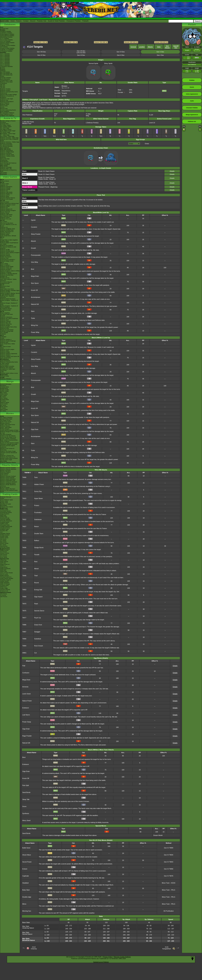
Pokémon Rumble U (6, 269)
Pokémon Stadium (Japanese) (9, 354)
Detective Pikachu (5, 233)
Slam (33, 311)
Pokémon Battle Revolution (8, 299)
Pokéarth (85, 21)
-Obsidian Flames (5, 533)
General (133, 47)
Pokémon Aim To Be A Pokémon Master (9, 140)
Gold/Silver (3, 337)
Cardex (2, 76)
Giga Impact (38, 597)
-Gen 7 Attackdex (5, 62)
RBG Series (4, 393)
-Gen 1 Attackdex (5, 54)
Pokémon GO (4, 191)
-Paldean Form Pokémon (7, 116)
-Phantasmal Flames (6, 512)
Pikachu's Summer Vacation (8, 468)
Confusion (26, 673)
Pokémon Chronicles (6, 143)
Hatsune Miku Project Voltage (8, 95)
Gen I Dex (160, 55)
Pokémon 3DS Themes (7, 368)
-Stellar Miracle (4, 581)
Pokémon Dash (4, 320)
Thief (36, 576)
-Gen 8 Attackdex (5, 64)
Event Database (5, 111)
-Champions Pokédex (6, 51)
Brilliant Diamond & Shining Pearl (9, 203)
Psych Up (38, 618)
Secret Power (27, 862)
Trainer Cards (4, 501)
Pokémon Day (4, 100)
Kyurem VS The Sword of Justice (9, 443)
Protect (37, 505)
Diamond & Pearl (5, 286)
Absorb (33, 241)
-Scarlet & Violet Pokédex (7, 48)
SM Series (3, 411)
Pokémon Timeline (5, 89)
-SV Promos (4, 552)
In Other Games (5, 363)
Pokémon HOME (5, 206)
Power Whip (35, 332)
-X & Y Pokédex (5, 38)
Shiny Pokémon (5, 148)
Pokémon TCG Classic (7, 507)
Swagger (37, 632)
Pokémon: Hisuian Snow (7, 155)
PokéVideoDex (4, 162)
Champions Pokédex (74, 21)
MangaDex (3, 386)
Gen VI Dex (121, 52)
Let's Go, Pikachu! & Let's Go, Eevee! (9, 225)
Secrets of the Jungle (6, 460)
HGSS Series (4, 404)
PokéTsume (3, 174)
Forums (19, 21)
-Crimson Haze (4, 585)
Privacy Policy (108, 957)
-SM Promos (4, 555)
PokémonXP (4, 93)
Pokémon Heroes (5, 426)
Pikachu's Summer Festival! (8, 476)
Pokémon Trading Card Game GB (10, 356)
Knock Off (34, 290)
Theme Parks (4, 106)
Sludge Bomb (39, 548)
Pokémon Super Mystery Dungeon (10, 253)
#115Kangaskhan (167, 948)
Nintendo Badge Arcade (7, 261)
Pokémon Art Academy (7, 246)
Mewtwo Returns (5, 423)
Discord (33, 21)
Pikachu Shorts (10, 465)
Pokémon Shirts (5, 104)
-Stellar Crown (4, 524)
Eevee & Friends (5, 487)
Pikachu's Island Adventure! (8, 479)
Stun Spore (35, 283)
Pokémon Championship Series (9, 92)
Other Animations (5, 164)
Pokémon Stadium (5, 355)
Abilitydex (3, 71)
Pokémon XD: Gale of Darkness (9, 319)
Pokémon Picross (5, 254)
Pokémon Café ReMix (6, 192)
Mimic (24, 904)
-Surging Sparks (5, 522)
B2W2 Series (4, 407)
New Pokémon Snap (6, 216)
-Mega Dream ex (5, 564)
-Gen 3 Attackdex (5, 57)
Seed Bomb (26, 792)
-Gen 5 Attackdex (5, 59)
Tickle (33, 318)
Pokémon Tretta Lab (6, 268)
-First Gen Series (5, 548)
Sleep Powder (36, 234)
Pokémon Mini (4, 342)
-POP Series (4, 557)
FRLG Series (4, 398)
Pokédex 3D (4, 276)
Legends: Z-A (4, 185)
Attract (36, 569)
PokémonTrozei (5, 328)
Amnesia (25, 687)
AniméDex (3, 122)
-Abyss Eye (3, 560)
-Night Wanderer (5, 583)
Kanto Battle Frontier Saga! (8, 131)
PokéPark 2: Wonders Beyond (9, 274)
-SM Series (3, 539)
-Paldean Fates (4, 529)
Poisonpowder (36, 255)
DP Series (3, 401)
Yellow (2, 348)
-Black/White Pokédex (6, 37)
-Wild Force (3, 587)
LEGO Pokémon (5, 103)
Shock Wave (27, 855)
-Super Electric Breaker (7, 578)
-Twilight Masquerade (6, 526)
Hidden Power (39, 484)
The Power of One (5, 420)
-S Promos (3, 595)
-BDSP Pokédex (5, 44)
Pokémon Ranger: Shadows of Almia (9, 304)
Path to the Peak (5, 159)
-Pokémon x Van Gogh (6, 99)
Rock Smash (39, 646)
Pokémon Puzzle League (7, 349)
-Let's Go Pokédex (5, 41)
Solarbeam (38, 519)
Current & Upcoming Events (8, 110)
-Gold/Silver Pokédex (6, 33)
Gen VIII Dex (41, 52)
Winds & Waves (5, 181)
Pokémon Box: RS (5, 323)
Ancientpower (36, 297)
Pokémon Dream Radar (7, 267)
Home (13, 21)
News (2, 27)
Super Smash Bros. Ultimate (8, 236)
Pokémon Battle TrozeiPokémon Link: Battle (9, 243)
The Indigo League (5, 125)
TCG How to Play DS (6, 282)
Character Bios (4, 124)
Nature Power (27, 701)
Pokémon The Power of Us (8, 457)
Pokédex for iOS (5, 283)
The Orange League (6, 127)
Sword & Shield (4, 202)
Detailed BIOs (4, 388)
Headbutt (25, 883)
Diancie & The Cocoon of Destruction (7, 449)
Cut (35, 653)
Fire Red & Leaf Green (7, 314)
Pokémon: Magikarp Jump (8, 229)
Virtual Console (4, 365)
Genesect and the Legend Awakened (7, 446)
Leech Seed (26, 694)
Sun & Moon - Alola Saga (7, 136)
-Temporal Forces (5, 528)
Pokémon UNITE (5, 195)
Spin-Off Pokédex (5, 72)
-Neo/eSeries (4, 546)
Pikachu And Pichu (5, 471)
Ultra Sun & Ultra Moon (7, 223)
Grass (147, 144)
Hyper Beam (39, 498)
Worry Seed (26, 820)
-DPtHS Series (4, 543)
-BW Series (3, 542)
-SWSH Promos (5, 553)
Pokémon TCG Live (6, 219)
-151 (1, 532)
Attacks (150, 47)
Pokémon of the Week (6, 82)
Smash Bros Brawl (5, 310)
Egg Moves (167, 47)
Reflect (37, 541)
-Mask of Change (5, 584)
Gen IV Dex (41, 55)
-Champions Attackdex (6, 67)
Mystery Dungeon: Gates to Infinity (10, 271)
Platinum (3, 288)
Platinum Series (5, 402)
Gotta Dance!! (4, 475)
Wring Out (34, 325)
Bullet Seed (26, 848)
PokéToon (3, 157)
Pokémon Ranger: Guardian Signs (10, 290)
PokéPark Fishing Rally (7, 331)
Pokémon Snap (4, 351)
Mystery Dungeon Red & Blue (8, 327)
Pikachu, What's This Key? (8, 489)
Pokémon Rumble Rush (7, 230)
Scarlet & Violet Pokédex (56, 21)
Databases (10, 24)
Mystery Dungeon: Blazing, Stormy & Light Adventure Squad (10, 294)
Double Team (39, 533)
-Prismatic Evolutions (6, 521)
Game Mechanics (5, 79)
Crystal (2, 338)
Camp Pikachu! (4, 473)
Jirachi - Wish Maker (6, 427)
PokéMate (3, 334)
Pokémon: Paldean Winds (7, 156)
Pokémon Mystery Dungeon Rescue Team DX (8, 211)
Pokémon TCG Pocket (6, 199)
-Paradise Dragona (5, 580)
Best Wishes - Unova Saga (8, 134)
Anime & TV (10, 118)
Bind (33, 269)
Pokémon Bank (4, 241)
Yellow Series (4, 394)
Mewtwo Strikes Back (6, 419)
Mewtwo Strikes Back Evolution (9, 458)
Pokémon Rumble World (7, 251)
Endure (25, 869)
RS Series (3, 397)
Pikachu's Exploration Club (8, 480)
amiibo (2, 372)
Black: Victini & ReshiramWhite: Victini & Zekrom (9, 441)
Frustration (38, 512)
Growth (33, 248)
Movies (10, 413)
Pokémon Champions (6, 187)
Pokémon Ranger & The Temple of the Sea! (10, 432)
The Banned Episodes (6, 146)
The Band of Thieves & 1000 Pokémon (8, 248)
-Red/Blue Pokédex (6, 31)
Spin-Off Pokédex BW (6, 75)
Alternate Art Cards (5, 504)
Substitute (38, 639)
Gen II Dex (121, 55)
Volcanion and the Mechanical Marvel (9, 453)
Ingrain (33, 220)
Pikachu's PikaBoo (5, 472)
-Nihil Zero (3, 563)
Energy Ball (38, 590)
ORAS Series (4, 409)
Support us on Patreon (101, 962)
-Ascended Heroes (5, 511)
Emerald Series (4, 400)
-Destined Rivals (5, 518)
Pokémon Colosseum (6, 317)
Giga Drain (35, 429)
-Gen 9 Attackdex (5, 65)
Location (142, 47)
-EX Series (3, 545)
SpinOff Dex (176, 47)
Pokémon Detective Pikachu (8, 462)
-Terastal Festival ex (6, 577)
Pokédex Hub (42, 21)
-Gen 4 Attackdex (5, 58)
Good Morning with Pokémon (8, 163)
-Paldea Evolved (5, 535)
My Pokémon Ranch (6, 309)
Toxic (36, 477)
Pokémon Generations (6, 150)
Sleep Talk (26, 799)
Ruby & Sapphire (5, 313)
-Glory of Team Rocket (6, 573)
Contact (26, 21)
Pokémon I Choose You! (7, 455)
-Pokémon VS (4, 591)
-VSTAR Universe (5, 590)
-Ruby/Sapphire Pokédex (7, 34)
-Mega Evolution (5, 514)
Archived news (4, 29)
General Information (6, 384)
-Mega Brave (4, 567)
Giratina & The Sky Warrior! (8, 436)
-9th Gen (3, 85)
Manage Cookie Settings (122, 957)
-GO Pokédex (4, 47)
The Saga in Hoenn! (6, 129)
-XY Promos (4, 556)
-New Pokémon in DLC (7, 114)
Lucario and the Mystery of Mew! (9, 430)
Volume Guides (4, 391)
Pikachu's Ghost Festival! (7, 478)
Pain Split (26, 785)
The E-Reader (4, 333)
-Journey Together (5, 519)
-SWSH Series (4, 538)
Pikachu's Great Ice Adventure (9, 482)
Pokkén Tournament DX (7, 232)
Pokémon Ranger (5, 326)
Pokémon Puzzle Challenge (8, 341)
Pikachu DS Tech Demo (7, 330)
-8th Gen (3, 86)
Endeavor (26, 708)
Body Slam (26, 890)
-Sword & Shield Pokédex (7, 43)
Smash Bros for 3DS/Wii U (8, 260)
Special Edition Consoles (7, 366)
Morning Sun (27, 911)
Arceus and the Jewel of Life (8, 437)
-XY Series (3, 541)
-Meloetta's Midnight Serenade (9, 444)
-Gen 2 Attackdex (5, 55)
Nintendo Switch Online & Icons (9, 373)
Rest (36, 562)
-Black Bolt (3, 515)
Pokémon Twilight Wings (7, 152)
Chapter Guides (5, 390)
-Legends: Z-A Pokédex (7, 50)
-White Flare (4, 517)
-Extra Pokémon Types (7, 500)
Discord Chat (4, 109)
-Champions (4, 83)
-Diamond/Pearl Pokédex (7, 36)
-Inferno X (3, 566)
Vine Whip (35, 262)
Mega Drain (35, 276)
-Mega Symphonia (5, 569)
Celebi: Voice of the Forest (8, 425)
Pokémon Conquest (6, 272)
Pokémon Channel (5, 321)
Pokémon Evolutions (6, 153)
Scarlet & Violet (4, 184)
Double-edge (27, 897)
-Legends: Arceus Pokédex (8, 45)
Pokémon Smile (5, 213)
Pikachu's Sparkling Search (8, 483)
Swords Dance (39, 611)
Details (172, 171)
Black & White (4, 264)
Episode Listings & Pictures (8, 121)
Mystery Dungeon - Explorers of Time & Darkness (9, 307)
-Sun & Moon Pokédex (6, 40)
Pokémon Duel (4, 258)
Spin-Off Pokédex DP (6, 74)
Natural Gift (35, 304)
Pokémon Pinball (5, 352)
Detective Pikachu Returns (8, 198)
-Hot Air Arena (4, 574)
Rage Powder (27, 736)
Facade (37, 555)
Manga (10, 381)
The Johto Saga (5, 128)
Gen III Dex (81, 55)
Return (37, 526)
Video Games (10, 177)
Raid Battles (4, 505)
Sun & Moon (4, 222)
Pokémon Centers (5, 90)
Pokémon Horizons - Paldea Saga (10, 142)
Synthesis (26, 813)
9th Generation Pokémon (7, 113)
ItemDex (3, 68)
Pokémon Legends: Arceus (8, 205)
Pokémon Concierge (6, 167)
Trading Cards (10, 494)
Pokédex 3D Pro (5, 278)
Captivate (26, 876)
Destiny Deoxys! (5, 429)
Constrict (34, 227)
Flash (36, 604)
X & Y (2, 239)
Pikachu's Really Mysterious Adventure (8, 485)
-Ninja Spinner (4, 562)
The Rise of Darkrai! (6, 434)
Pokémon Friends (5, 189)
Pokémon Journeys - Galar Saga (9, 138)
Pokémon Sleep (5, 196)
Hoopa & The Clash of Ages (8, 451)
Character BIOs (4, 387)
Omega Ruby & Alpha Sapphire (9, 240)
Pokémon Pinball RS (6, 324)
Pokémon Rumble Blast (7, 275)
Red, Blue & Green (5, 347)
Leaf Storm (26, 715)
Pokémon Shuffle (5, 250)
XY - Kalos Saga (5, 135)
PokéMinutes (4, 160)
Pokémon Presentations (7, 102)
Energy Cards (4, 503)
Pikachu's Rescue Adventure (8, 469)
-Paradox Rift (4, 531)
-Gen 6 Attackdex (5, 61)
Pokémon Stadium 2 (6, 340)
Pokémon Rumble (5, 292)
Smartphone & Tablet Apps (8, 369)
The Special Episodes (6, 145)
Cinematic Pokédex (6, 78)
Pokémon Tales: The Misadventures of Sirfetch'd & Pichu (8, 170)
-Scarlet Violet (4, 536)
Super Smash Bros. (6, 358)
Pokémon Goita (4, 376)
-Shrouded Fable (5, 525)
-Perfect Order (4, 510)
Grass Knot (38, 625)
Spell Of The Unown (6, 422)
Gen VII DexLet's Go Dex (81, 52)
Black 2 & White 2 (5, 265)
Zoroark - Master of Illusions (8, 439)
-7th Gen (3, 88)
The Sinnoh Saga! (5, 132)
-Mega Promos (4, 550)
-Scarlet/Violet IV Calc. (6, 81)
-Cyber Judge (4, 588)
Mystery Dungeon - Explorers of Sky (9, 301)
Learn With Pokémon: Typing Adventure (8, 280)
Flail (24, 666)
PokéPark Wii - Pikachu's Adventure (7, 297)
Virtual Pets (3, 370)
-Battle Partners (5, 576)
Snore (24, 806)
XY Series (3, 408)
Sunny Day (38, 491)
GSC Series (4, 395)
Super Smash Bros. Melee (8, 344)
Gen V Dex (160, 52)
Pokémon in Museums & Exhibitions (7, 97)
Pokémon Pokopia (5, 188)
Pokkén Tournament (6, 257)
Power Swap (27, 722)
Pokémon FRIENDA (6, 379)
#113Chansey (34, 948)
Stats (159, 47)
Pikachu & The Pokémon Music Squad (9, 491)
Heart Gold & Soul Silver (7, 289)
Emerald (3, 316)
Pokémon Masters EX (6, 194)
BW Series (3, 405)
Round (36, 583)
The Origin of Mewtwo (6, 418)
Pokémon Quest (5, 234)
